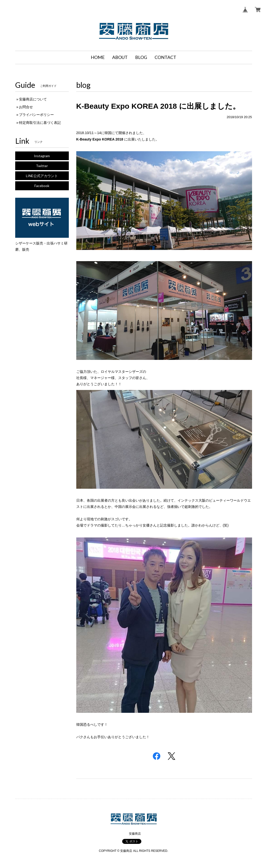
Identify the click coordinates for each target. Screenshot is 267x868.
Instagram (42, 156)
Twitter (42, 166)
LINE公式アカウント (42, 176)
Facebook (42, 186)
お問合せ (26, 107)
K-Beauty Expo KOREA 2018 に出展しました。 (158, 106)
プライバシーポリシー (36, 115)
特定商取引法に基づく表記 (40, 123)
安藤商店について (33, 99)
